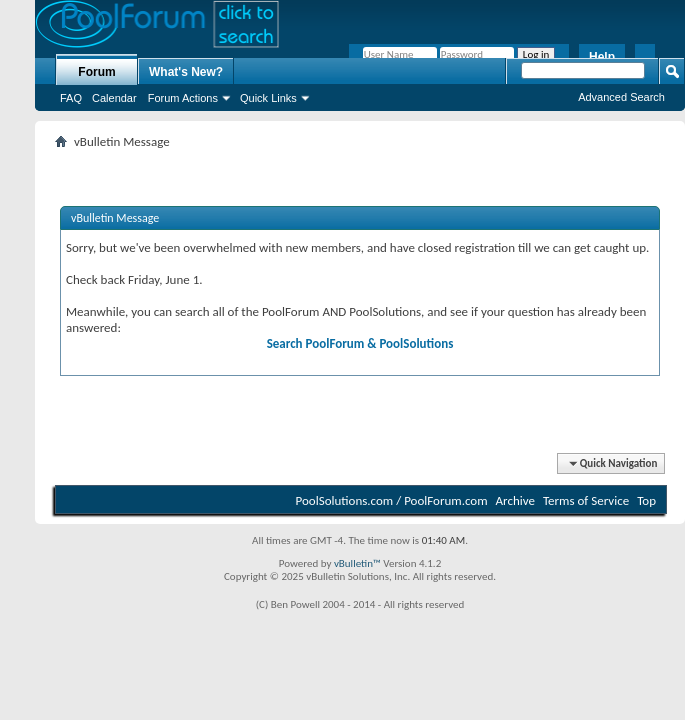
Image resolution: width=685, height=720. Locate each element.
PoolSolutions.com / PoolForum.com (392, 500)
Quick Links (268, 98)
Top (646, 500)
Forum (96, 72)
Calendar (114, 98)
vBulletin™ (357, 563)
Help (602, 57)
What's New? (186, 72)
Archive (515, 500)
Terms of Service (586, 500)
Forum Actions (183, 98)
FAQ (71, 98)
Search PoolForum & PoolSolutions (360, 343)
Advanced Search (621, 97)
